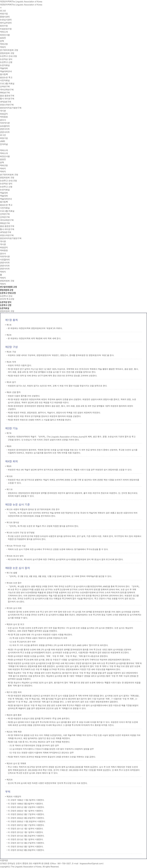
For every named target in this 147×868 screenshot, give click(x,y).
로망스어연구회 (7, 105)
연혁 (2, 41)
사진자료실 (5, 80)
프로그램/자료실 (7, 83)
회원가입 (4, 14)
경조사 (3, 120)
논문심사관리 (6, 20)
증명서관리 (5, 17)
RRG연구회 (5, 92)
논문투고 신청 (6, 62)
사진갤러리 (5, 260)
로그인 (3, 11)
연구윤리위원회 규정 (9, 50)
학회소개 (4, 32)
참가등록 (4, 74)
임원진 (3, 38)
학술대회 (4, 68)
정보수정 (4, 26)
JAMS (3, 141)
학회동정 (4, 117)
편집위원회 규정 (7, 53)
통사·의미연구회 (7, 99)
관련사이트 (5, 129)
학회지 (3, 47)
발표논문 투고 (6, 77)
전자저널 (4, 144)
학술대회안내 (6, 71)
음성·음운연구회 (7, 96)
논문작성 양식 (6, 59)
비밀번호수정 (6, 29)
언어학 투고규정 (7, 299)
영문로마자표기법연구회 (11, 108)
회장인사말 (5, 35)
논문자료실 (5, 65)
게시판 (3, 111)
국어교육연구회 (7, 90)
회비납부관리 (6, 23)
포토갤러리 (5, 126)
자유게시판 (5, 123)
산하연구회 (5, 86)
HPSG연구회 (6, 102)
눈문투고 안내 (6, 296)
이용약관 (4, 860)
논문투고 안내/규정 (8, 56)
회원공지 (4, 114)
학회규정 (4, 44)
